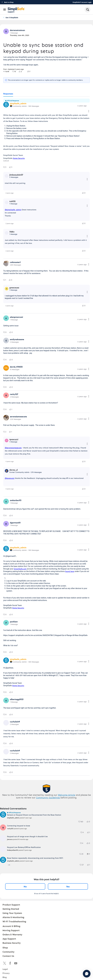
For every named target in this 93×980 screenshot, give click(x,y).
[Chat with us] (80, 974)
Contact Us (8, 956)
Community (8, 952)
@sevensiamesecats (13, 448)
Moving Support (11, 930)
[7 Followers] (30, 71)
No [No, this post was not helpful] (25, 886)
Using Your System (12, 913)
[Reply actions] (87, 179)
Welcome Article (66, 795)
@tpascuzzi (10, 478)
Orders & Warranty (12, 934)
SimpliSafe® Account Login (82, 2)
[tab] (8, 94)
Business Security (12, 943)
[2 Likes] (22, 71)
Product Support (11, 905)
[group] (6, 71)
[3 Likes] (12, 167)
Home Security (19, 158)
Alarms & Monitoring (13, 917)
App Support (9, 939)
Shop (5, 947)
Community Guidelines (48, 797)
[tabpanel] (47, 436)
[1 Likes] (12, 409)
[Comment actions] (89, 111)
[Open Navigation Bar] (5, 10)
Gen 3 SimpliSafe (12, 17)
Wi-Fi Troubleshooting (14, 921)
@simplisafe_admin (13, 210)
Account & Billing (11, 926)
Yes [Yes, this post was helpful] (68, 886)
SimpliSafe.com (20, 569)
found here (70, 571)
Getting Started (11, 909)
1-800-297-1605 (21, 675)
